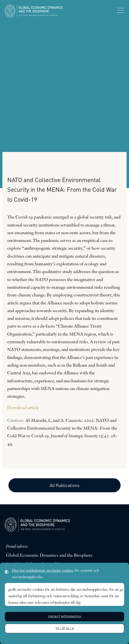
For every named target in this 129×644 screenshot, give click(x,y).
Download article (23, 408)
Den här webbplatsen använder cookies (43, 571)
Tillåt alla (65, 628)
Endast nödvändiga (65, 617)
